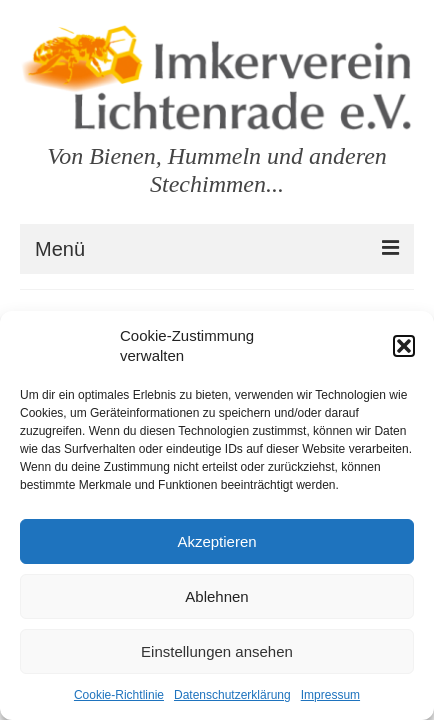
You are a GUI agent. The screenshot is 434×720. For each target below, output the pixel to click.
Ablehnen (216, 596)
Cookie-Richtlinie (119, 695)
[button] (404, 346)
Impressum (330, 695)
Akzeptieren (216, 541)
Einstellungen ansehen (217, 651)
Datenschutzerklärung (232, 695)
